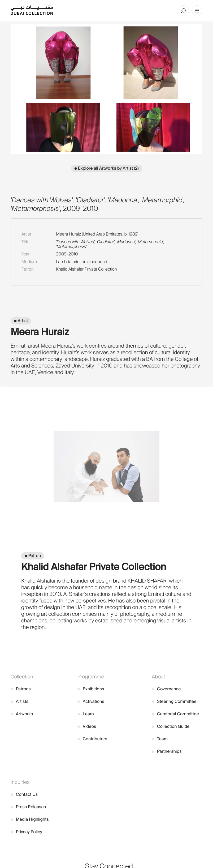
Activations (91, 701)
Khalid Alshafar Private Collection (86, 269)
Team (160, 739)
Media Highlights (30, 819)
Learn (86, 714)
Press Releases (28, 807)
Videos (87, 726)
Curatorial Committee (175, 714)
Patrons (21, 689)
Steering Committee (174, 701)
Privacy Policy (26, 832)
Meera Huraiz (68, 234)
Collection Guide (171, 726)
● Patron (33, 556)
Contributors (92, 739)
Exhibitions (91, 689)
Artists (19, 701)
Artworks (22, 714)
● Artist (21, 321)
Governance (166, 689)
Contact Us (24, 794)
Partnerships (167, 751)
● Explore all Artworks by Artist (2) (106, 168)
